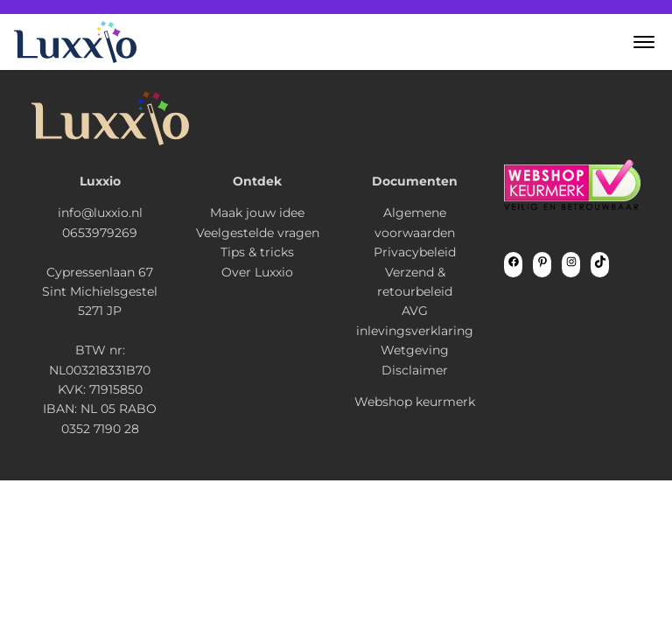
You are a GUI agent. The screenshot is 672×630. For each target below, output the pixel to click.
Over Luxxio (257, 272)
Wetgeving (415, 350)
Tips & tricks (257, 252)
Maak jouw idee (257, 213)
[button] (644, 42)
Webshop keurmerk (415, 402)
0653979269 (100, 233)
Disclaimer (415, 370)
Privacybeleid (415, 252)
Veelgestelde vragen (258, 233)
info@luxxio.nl (100, 213)
